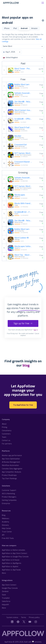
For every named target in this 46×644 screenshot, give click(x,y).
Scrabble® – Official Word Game (23, 119)
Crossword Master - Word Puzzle (23, 162)
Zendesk (5, 591)
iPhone (7, 28)
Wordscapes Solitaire (23, 246)
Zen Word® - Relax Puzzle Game (23, 102)
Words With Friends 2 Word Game (23, 203)
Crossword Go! (21, 145)
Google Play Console (10, 588)
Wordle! (18, 136)
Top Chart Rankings (9, 479)
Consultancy (7, 431)
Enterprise (6, 503)
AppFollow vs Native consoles (14, 550)
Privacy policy (34, 618)
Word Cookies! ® (22, 238)
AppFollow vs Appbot (10, 567)
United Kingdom (23, 58)
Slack (4, 595)
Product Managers (9, 497)
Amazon (34, 28)
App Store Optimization (11, 459)
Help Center (6, 528)
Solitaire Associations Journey (23, 93)
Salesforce (6, 601)
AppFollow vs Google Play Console (15, 557)
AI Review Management (11, 462)
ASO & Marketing (8, 494)
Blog (4, 515)
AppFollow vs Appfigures (12, 563)
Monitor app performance (12, 456)
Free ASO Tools (8, 538)
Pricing (4, 427)
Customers (6, 434)
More (4, 573)
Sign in (36, 330)
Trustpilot (6, 598)
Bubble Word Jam (22, 85)
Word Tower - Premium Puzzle (23, 69)
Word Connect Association (23, 110)
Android (24, 28)
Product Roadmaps (9, 475)
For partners (7, 444)
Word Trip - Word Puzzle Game (23, 255)
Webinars (6, 519)
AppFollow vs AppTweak (11, 570)
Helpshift (5, 605)
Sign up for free (23, 323)
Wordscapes (20, 195)
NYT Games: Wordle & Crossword (23, 153)
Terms (24, 618)
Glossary (5, 525)
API (3, 535)
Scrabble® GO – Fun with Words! (23, 212)
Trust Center (7, 532)
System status (12, 618)
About (4, 424)
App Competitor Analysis (11, 472)
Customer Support (9, 490)
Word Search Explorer (23, 128)
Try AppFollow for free (23, 405)
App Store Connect (9, 585)
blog (26, 365)
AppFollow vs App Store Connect (15, 553)
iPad (15, 28)
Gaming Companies (9, 500)
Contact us (6, 440)
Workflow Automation (10, 465)
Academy (5, 522)
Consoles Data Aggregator (12, 469)
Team (4, 437)
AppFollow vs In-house (11, 560)
